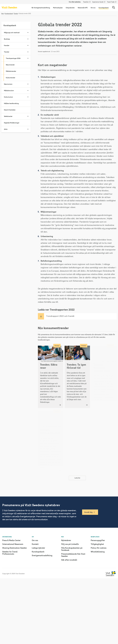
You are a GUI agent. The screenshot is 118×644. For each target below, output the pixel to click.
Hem (3, 14)
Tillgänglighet (97, 544)
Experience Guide (98, 2)
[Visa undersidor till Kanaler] (28, 45)
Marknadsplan (58, 8)
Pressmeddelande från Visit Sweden (73, 555)
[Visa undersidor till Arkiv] (28, 129)
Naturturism (17, 84)
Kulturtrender (11, 78)
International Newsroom (13, 544)
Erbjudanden (70, 8)
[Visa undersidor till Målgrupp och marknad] (28, 33)
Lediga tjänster (38, 548)
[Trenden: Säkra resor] (51, 377)
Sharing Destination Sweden (15, 548)
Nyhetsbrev (66, 540)
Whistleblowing (98, 552)
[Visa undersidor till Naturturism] (28, 84)
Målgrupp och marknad (17, 33)
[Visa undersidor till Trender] (28, 52)
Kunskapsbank (104, 8)
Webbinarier (17, 116)
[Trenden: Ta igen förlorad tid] (77, 377)
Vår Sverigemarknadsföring (41, 8)
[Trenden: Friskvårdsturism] (51, 442)
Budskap (17, 39)
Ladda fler (77, 478)
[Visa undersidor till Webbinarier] (28, 116)
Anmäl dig (88, 512)
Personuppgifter (98, 540)
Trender (16, 14)
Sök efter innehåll (69, 560)
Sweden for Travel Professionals (10, 553)
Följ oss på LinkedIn (70, 544)
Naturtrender (10, 65)
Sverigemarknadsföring (42, 555)
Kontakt (35, 544)
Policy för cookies (99, 548)
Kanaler (17, 45)
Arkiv (17, 129)
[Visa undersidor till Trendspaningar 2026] (28, 58)
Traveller (86, 2)
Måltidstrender (11, 71)
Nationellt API (83, 8)
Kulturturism (17, 97)
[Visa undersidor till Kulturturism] (28, 97)
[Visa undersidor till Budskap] (28, 39)
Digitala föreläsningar (12, 123)
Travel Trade (111, 2)
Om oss (93, 8)
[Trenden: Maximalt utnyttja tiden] (104, 377)
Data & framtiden (10, 110)
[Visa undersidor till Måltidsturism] (28, 91)
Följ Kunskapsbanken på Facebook (72, 549)
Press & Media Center (11, 540)
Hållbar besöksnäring (11, 103)
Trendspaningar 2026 (18, 58)
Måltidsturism (17, 91)
